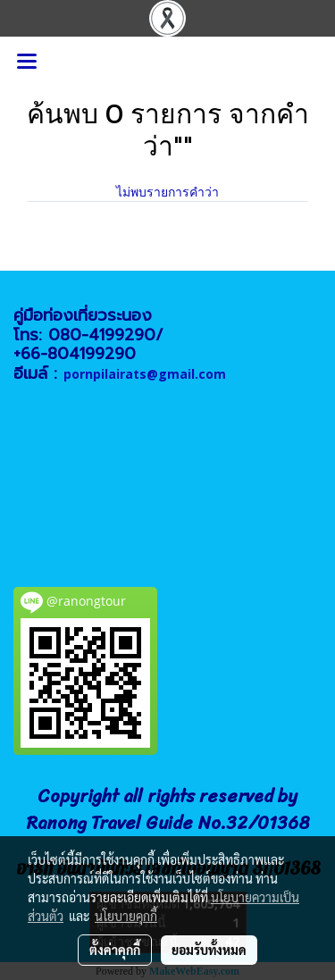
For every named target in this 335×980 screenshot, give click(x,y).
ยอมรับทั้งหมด (209, 950)
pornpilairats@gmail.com (145, 374)
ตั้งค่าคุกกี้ (115, 950)
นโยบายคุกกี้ (126, 916)
